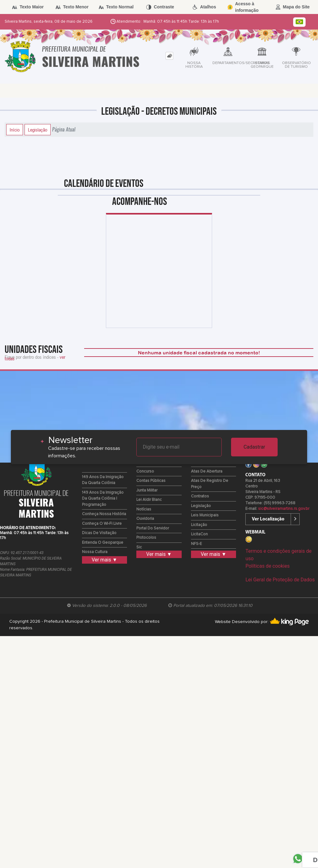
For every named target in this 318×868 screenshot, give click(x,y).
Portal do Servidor (153, 528)
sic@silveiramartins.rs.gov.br (284, 509)
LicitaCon (199, 534)
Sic (139, 547)
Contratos (200, 496)
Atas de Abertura (207, 471)
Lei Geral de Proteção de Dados (280, 580)
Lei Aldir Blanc (149, 500)
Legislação (38, 130)
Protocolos (146, 538)
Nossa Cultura (95, 552)
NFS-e (196, 544)
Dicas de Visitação (99, 533)
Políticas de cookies (267, 566)
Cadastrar (254, 447)
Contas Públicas (151, 481)
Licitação (199, 525)
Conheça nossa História (104, 514)
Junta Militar (147, 490)
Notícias (144, 509)
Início (15, 130)
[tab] (169, 56)
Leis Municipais (205, 515)
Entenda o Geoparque (103, 543)
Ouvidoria (145, 519)
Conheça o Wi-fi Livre (102, 524)
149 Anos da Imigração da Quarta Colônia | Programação (103, 499)
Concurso (145, 471)
